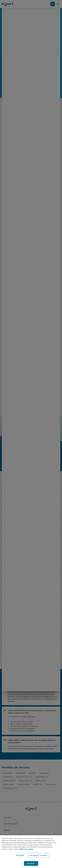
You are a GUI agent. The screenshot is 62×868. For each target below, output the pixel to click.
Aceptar (31, 863)
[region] (31, 852)
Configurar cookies (38, 855)
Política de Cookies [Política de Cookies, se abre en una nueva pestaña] (26, 849)
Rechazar (20, 855)
